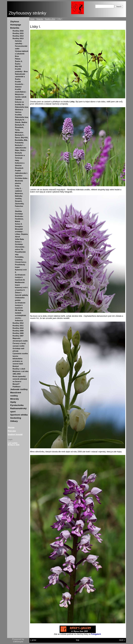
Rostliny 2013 (18, 38)
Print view (12, 431)
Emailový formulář (15, 434)
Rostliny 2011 (18, 326)
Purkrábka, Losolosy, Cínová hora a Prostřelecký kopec (21, 262)
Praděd (18, 171)
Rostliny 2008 (18, 333)
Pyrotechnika (17, 405)
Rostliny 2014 (18, 36)
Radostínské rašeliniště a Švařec (20, 77)
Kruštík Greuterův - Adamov (20, 84)
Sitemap (11, 427)
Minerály (15, 399)
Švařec (18, 64)
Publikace (17, 387)
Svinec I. (18, 242)
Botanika (15, 28)
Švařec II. (19, 61)
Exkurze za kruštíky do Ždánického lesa (22, 105)
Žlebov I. (18, 293)
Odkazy (14, 421)
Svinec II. (19, 224)
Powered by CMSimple (18, 640)
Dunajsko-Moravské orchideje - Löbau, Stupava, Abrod (22, 232)
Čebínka (18, 99)
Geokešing (16, 418)
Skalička (18, 211)
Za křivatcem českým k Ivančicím (20, 305)
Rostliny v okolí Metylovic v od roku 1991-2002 (21, 371)
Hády (17, 160)
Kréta (17, 186)
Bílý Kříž (18, 66)
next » (122, 640)
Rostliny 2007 (18, 336)
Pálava (18, 59)
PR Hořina (19, 310)
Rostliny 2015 (18, 33)
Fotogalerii (96, 634)
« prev (33, 640)
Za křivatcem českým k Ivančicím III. (20, 277)
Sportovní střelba (19, 415)
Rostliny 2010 (18, 328)
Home (32, 19)
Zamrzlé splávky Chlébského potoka (22, 298)
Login (10, 439)
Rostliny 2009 (18, 331)
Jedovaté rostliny (19, 389)
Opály (13, 402)
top (78, 640)
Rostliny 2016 (18, 31)
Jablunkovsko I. (21, 173)
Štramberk (19, 168)
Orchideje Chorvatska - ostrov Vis (20, 247)
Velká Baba (19, 239)
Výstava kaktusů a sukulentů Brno (22, 54)
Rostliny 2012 (18, 323)
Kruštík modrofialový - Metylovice (21, 92)
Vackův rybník (21, 97)
